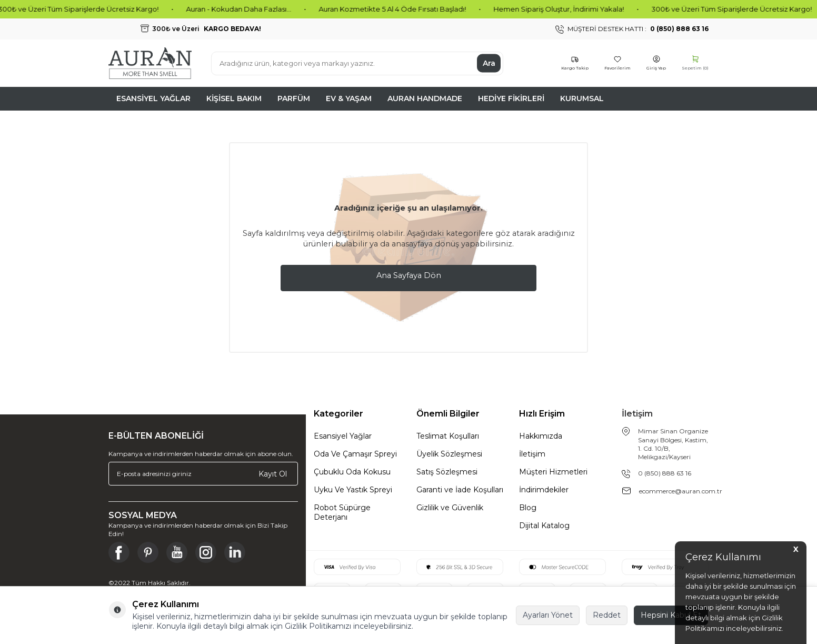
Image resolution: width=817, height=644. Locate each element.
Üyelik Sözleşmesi (449, 454)
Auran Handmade (425, 98)
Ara (489, 63)
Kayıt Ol (273, 473)
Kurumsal (582, 98)
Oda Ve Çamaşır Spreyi (355, 454)
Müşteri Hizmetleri (553, 472)
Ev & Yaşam (349, 98)
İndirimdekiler (544, 490)
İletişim (532, 454)
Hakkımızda (541, 436)
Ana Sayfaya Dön (409, 275)
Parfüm (294, 98)
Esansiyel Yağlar (153, 98)
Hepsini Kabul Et (671, 615)
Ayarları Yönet (548, 615)
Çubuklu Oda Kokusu (352, 472)
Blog (528, 508)
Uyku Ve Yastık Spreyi (353, 490)
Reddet (607, 615)
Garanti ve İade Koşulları (460, 490)
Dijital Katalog (544, 526)
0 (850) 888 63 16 (665, 473)
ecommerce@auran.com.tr (681, 491)
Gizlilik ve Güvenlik (450, 508)
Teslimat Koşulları (448, 436)
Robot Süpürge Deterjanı (342, 512)
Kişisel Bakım (234, 98)
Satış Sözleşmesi (447, 472)
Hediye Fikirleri (511, 98)
